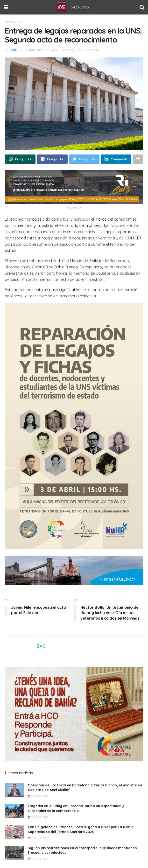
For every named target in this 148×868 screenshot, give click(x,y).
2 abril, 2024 (35, 50)
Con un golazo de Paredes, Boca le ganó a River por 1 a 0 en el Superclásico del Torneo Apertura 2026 (81, 829)
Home (9, 22)
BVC (14, 50)
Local (20, 22)
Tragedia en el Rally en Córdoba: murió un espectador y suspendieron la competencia (76, 808)
